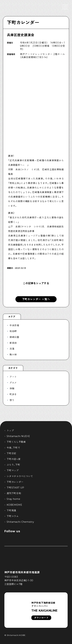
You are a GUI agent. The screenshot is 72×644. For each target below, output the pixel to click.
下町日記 (11, 453)
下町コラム (13, 516)
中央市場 (14, 325)
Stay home (13, 499)
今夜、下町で (13, 448)
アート (13, 377)
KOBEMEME (14, 505)
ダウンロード (41, 618)
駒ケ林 (13, 355)
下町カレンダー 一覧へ (36, 299)
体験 (12, 389)
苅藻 (12, 349)
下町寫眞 (11, 510)
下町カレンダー (23, 23)
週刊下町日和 (14, 493)
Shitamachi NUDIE (18, 436)
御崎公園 (14, 337)
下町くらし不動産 (16, 442)
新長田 (13, 343)
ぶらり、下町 (13, 465)
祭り (12, 400)
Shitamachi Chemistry (20, 522)
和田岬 (13, 331)
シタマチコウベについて (20, 476)
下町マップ (13, 470)
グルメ (13, 383)
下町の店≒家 (14, 459)
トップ (10, 431)
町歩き (13, 394)
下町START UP (15, 488)
